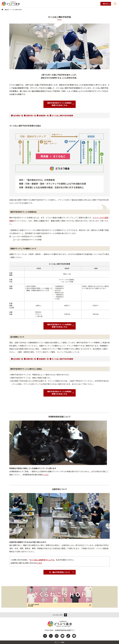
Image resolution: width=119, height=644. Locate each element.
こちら (46, 475)
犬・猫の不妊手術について (59, 572)
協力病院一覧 (18, 116)
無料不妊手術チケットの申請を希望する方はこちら (59, 104)
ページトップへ (58, 615)
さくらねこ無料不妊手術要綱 (62, 116)
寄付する (106, 4)
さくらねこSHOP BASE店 (34, 605)
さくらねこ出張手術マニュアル (42, 560)
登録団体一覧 (44, 116)
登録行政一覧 (31, 116)
